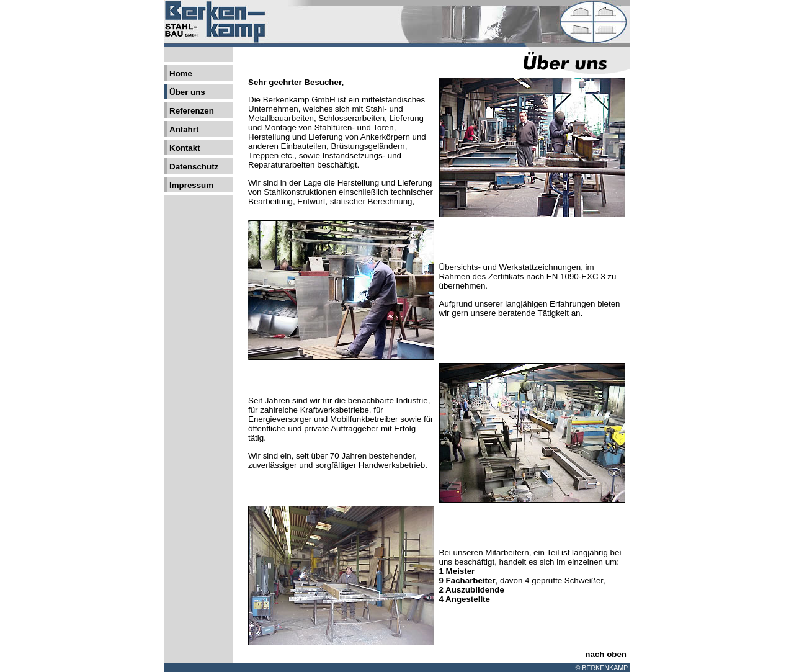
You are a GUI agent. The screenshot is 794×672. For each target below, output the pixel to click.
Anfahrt (184, 129)
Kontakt (185, 148)
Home (181, 74)
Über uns (187, 92)
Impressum (191, 185)
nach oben (606, 654)
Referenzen (192, 111)
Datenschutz (194, 167)
